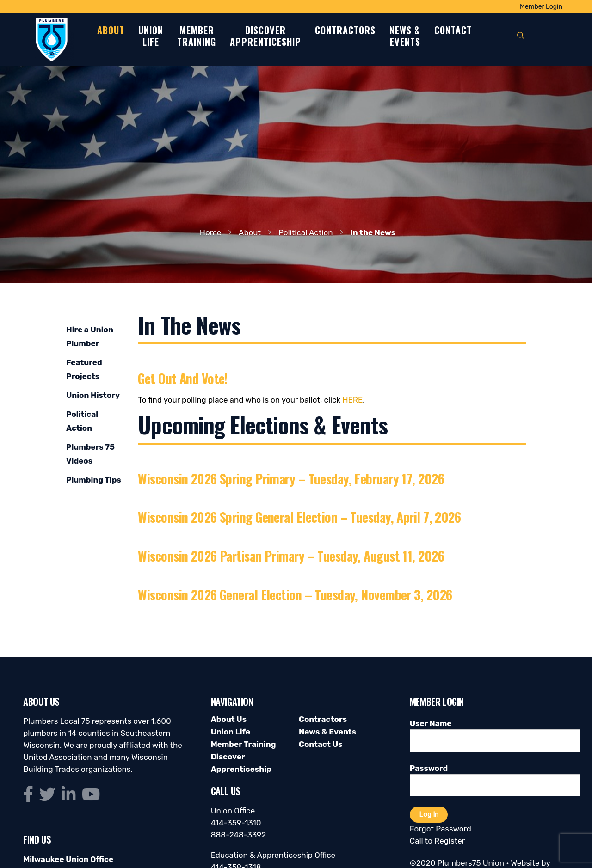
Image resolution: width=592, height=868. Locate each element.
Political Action (306, 232)
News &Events (405, 37)
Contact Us (321, 744)
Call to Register (437, 841)
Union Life (231, 732)
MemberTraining (197, 37)
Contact (453, 31)
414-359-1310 (236, 823)
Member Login (541, 7)
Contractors (345, 31)
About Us (229, 719)
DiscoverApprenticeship (265, 37)
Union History (93, 395)
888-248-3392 (239, 835)
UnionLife (151, 37)
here (352, 400)
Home (211, 232)
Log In (429, 814)
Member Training (244, 744)
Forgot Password (441, 829)
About (111, 31)
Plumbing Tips (94, 480)
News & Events (327, 732)
